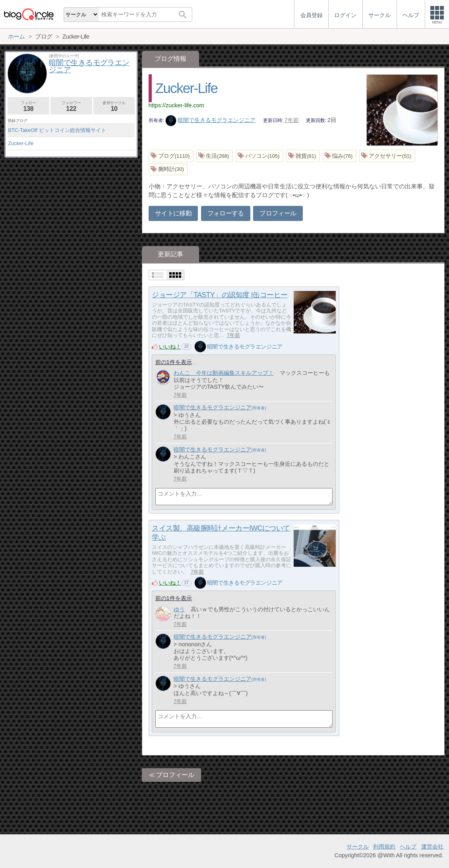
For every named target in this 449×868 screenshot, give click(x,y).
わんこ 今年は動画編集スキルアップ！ (224, 373)
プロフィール (278, 213)
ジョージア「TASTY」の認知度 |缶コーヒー (220, 295)
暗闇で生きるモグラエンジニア (211, 120)
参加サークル (114, 106)
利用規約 (384, 847)
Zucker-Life (187, 88)
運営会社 (432, 847)
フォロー (28, 106)
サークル (358, 847)
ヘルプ (408, 847)
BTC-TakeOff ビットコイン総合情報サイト (57, 130)
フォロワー (71, 106)
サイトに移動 (173, 213)
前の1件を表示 (174, 362)
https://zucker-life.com (176, 105)
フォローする (226, 213)
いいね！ (170, 347)
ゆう (179, 609)
